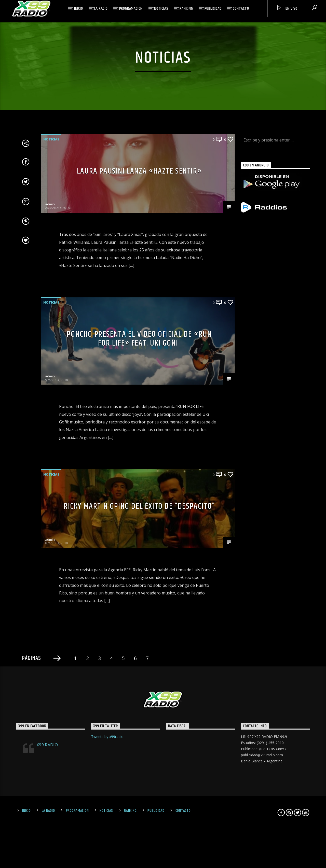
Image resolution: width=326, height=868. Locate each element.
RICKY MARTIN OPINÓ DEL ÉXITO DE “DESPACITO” (139, 672)
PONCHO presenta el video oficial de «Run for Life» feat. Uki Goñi (139, 505)
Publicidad (213, 9)
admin (50, 370)
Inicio (79, 9)
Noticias (161, 9)
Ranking (186, 9)
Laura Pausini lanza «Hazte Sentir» (139, 337)
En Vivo (287, 9)
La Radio (101, 9)
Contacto (241, 9)
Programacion (131, 9)
